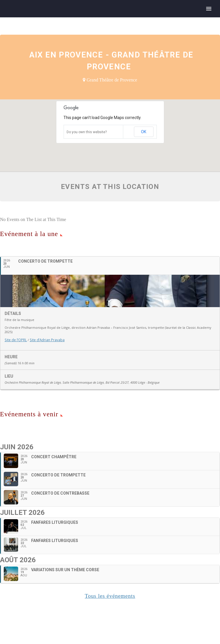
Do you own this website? (87, 132)
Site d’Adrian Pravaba (45, 381)
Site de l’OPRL (15, 381)
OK (144, 132)
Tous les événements (110, 637)
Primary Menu (209, 9)
